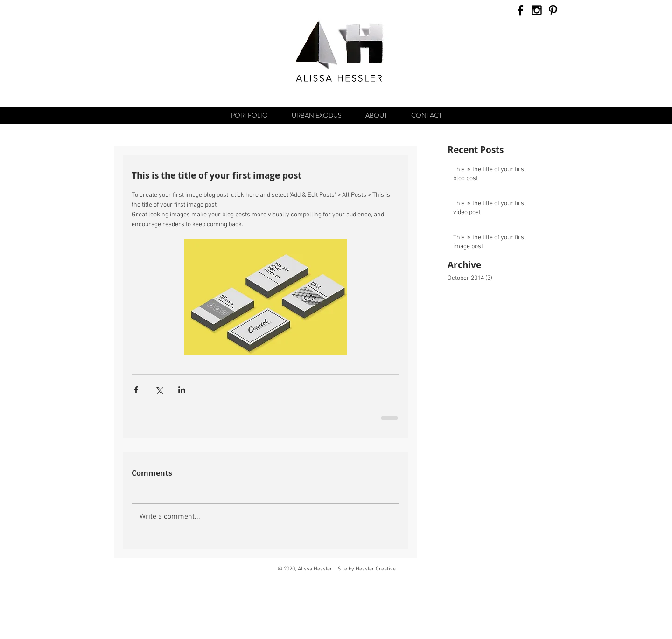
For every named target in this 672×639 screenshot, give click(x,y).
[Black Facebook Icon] (520, 10)
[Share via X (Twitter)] (159, 390)
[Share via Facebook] (136, 390)
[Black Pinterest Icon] (553, 10)
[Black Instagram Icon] (537, 10)
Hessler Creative (376, 569)
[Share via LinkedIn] (182, 390)
